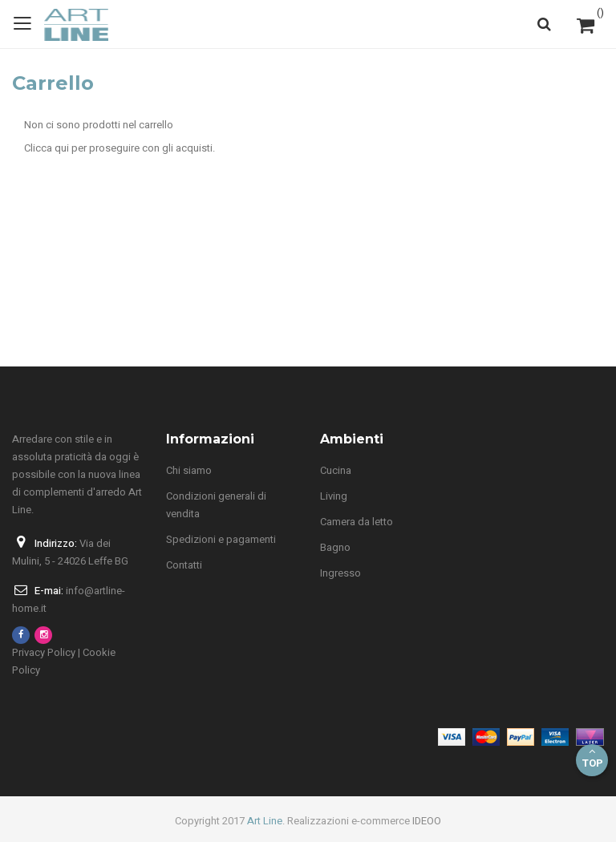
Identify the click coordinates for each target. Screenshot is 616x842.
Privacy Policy (44, 652)
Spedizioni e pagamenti (221, 539)
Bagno (335, 547)
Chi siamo (189, 470)
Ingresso (340, 573)
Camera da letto (357, 522)
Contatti (184, 565)
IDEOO (427, 821)
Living (334, 496)
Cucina (336, 470)
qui (62, 148)
